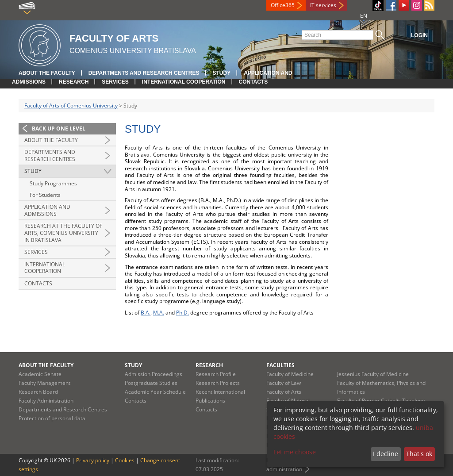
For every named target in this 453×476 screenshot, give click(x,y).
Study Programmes (53, 183)
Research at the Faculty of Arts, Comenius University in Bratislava (63, 233)
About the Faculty (47, 73)
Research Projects (218, 383)
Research (74, 82)
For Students (45, 195)
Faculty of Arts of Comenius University (71, 106)
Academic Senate (40, 374)
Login (419, 35)
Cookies (125, 460)
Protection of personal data (52, 418)
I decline (386, 454)
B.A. (146, 313)
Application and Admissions (47, 210)
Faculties (280, 365)
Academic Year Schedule (155, 392)
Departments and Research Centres (144, 73)
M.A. (159, 313)
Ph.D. (182, 313)
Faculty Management (44, 383)
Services (115, 82)
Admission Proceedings (154, 374)
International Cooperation (184, 82)
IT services (323, 5)
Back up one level (59, 129)
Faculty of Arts (284, 392)
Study (221, 73)
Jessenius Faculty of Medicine (373, 374)
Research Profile (216, 374)
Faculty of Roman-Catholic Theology (381, 401)
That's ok (419, 454)
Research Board (38, 392)
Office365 (283, 5)
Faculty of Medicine (290, 374)
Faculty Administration (46, 401)
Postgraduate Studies (151, 383)
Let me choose (295, 452)
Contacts (253, 82)
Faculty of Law (284, 383)
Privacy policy (93, 460)
